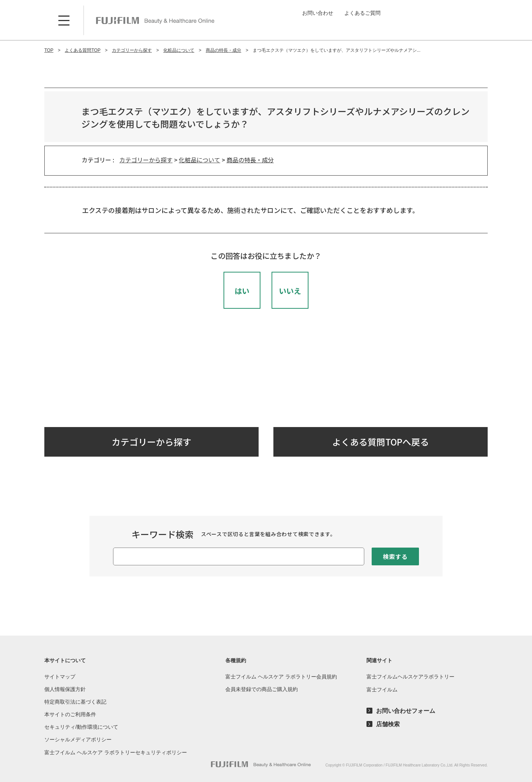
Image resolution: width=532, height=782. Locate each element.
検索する (395, 556)
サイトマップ (60, 677)
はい (242, 291)
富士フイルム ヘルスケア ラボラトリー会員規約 (281, 677)
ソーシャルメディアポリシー (78, 739)
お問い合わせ (318, 13)
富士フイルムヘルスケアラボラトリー (410, 677)
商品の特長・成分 (250, 160)
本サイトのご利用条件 (70, 714)
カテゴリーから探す (146, 160)
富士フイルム (382, 690)
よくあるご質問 (362, 13)
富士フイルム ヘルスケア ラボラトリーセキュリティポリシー (116, 752)
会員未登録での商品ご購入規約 (262, 689)
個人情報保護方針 (65, 689)
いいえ (290, 291)
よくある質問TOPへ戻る (381, 442)
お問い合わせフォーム (406, 711)
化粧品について (199, 160)
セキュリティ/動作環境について (81, 727)
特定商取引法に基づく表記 (75, 702)
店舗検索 (388, 724)
